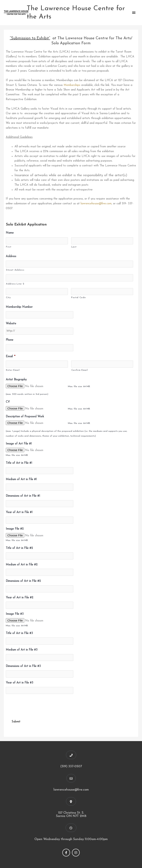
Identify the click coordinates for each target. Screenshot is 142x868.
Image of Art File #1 (19, 444)
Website (11, 324)
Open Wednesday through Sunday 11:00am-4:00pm (71, 839)
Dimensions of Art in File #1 (23, 496)
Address (11, 256)
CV (8, 402)
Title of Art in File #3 (19, 633)
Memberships (72, 85)
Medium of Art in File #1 (21, 479)
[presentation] (35, 704)
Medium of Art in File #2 (22, 565)
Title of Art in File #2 (19, 548)
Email (11, 357)
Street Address (15, 270)
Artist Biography (16, 380)
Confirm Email (80, 370)
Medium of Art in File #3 (22, 650)
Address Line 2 (15, 284)
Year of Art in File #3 (19, 683)
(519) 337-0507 (71, 767)
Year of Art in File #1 (19, 512)
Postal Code (78, 298)
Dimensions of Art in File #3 (23, 666)
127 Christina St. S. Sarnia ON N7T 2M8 (71, 815)
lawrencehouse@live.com (96, 204)
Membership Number (19, 307)
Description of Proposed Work (25, 417)
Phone (10, 340)
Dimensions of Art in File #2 (23, 581)
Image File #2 (15, 529)
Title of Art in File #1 (19, 463)
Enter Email (13, 370)
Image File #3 (15, 614)
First (9, 247)
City (8, 298)
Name (10, 233)
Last (74, 247)
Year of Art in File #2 (19, 598)
